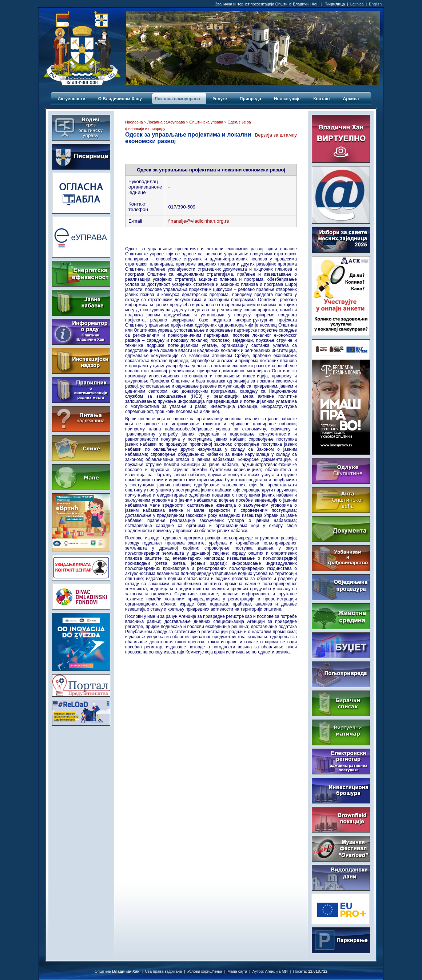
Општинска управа (206, 122)
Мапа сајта (237, 971)
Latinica (357, 4)
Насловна (134, 122)
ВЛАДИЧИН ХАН (81, 758)
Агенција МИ (276, 971)
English (375, 4)
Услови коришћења (205, 971)
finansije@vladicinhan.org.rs (198, 221)
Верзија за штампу (276, 135)
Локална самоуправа (166, 122)
